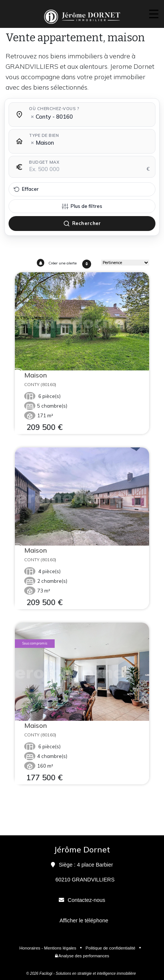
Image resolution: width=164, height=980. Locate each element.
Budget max (44, 162)
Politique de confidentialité (110, 948)
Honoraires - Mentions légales (48, 948)
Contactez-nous (86, 900)
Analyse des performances (82, 956)
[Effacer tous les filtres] (82, 189)
